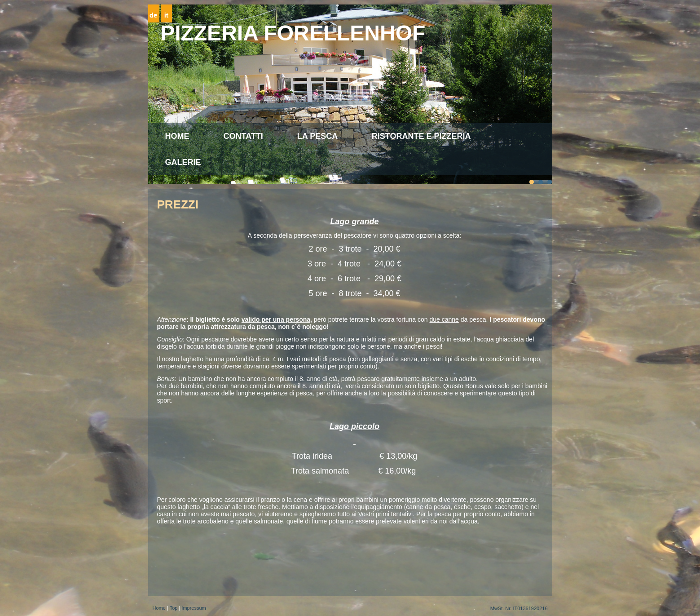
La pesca (317, 136)
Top (174, 608)
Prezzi (178, 204)
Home (177, 136)
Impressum (194, 608)
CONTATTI (243, 136)
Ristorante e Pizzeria (421, 136)
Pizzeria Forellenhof (293, 33)
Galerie (183, 162)
